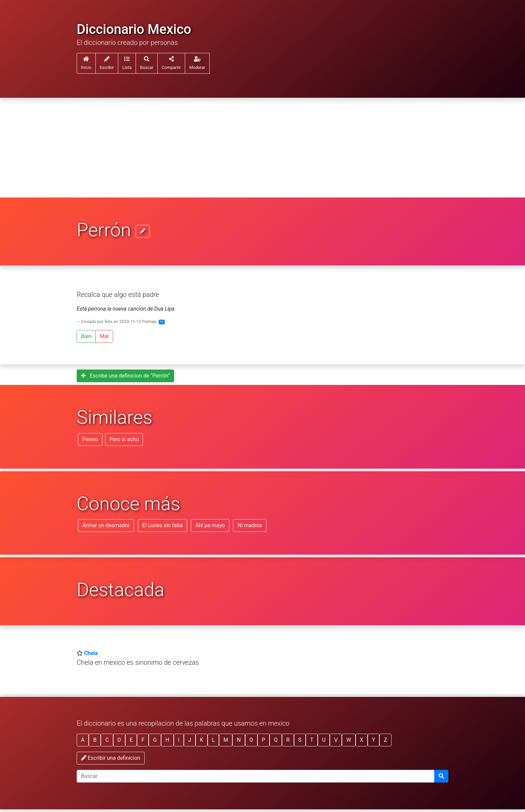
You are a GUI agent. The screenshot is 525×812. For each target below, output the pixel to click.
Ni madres (250, 525)
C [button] (107, 740)
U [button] (324, 740)
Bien (86, 336)
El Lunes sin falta (163, 525)
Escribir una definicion (111, 758)
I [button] (179, 740)
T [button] (312, 740)
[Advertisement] (262, 148)
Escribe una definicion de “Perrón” (125, 376)
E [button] (131, 740)
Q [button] (276, 740)
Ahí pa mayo (210, 525)
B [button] (95, 740)
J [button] (190, 740)
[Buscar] (441, 776)
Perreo (90, 439)
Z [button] (385, 740)
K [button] (202, 740)
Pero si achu (124, 439)
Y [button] (374, 740)
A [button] (83, 740)
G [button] (155, 740)
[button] (127, 63)
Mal (104, 336)
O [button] (251, 740)
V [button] (336, 740)
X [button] (362, 740)
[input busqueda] (255, 776)
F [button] (143, 740)
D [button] (119, 740)
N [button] (239, 740)
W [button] (349, 740)
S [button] (300, 740)
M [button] (226, 740)
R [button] (288, 740)
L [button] (213, 740)
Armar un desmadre (106, 525)
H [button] (167, 740)
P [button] (264, 740)
